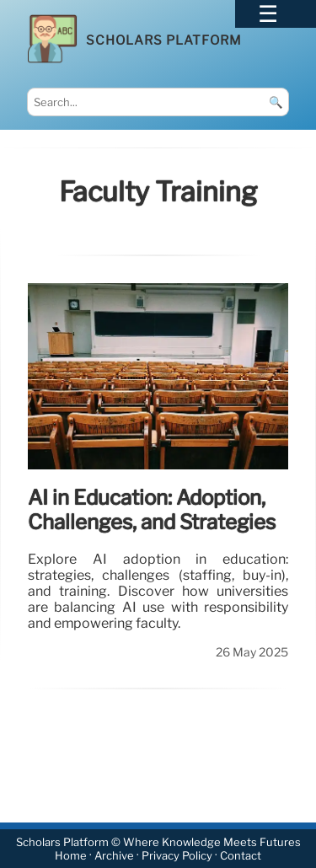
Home (71, 856)
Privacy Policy (177, 856)
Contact (241, 856)
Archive (114, 856)
